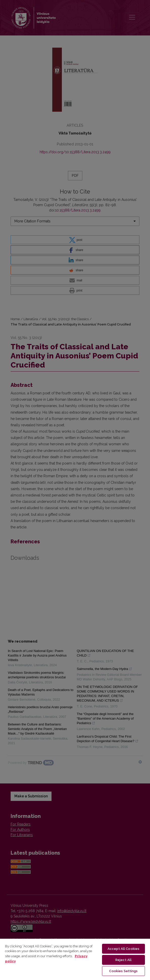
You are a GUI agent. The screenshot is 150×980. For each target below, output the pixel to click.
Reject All (123, 960)
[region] (75, 959)
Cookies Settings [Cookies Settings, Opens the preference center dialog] (123, 971)
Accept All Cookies (123, 949)
